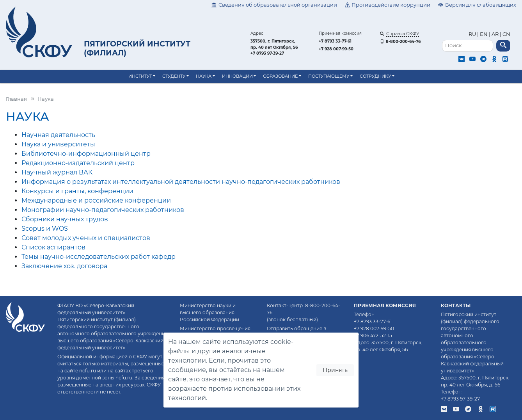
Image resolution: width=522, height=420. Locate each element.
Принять (335, 370)
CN (506, 34)
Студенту (174, 76)
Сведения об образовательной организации (274, 5)
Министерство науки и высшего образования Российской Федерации (210, 312)
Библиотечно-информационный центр (86, 154)
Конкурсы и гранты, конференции (77, 191)
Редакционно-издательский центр (78, 163)
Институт (140, 76)
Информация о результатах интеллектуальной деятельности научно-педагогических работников (181, 182)
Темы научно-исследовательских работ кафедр (99, 257)
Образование (280, 76)
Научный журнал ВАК (57, 172)
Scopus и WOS (45, 229)
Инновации (237, 76)
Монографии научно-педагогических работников (103, 210)
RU (473, 34)
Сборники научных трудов (65, 219)
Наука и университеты (58, 144)
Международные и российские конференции (96, 200)
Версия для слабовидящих (477, 5)
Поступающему (329, 76)
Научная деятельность (58, 135)
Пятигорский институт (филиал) (137, 48)
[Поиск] (468, 46)
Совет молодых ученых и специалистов (86, 238)
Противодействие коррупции (388, 5)
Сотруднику (375, 76)
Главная (16, 99)
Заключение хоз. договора (64, 266)
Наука (204, 76)
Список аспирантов (53, 247)
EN (484, 34)
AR (495, 34)
